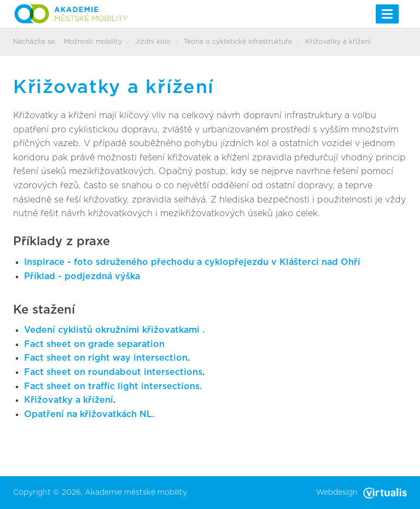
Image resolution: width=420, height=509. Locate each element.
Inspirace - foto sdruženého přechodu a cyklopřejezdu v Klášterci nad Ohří (192, 262)
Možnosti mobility (93, 42)
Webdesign (361, 493)
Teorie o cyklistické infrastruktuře (238, 42)
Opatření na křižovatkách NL (88, 414)
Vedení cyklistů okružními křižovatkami (113, 330)
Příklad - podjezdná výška (82, 276)
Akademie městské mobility (136, 493)
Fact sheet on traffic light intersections (112, 386)
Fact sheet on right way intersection (106, 358)
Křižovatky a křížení (69, 400)
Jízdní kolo (153, 42)
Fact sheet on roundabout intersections (113, 372)
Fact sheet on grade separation (94, 344)
